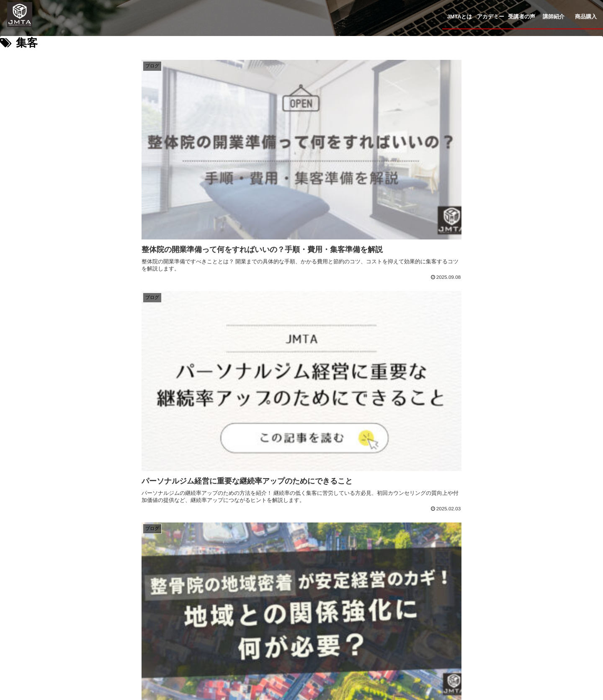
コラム (410, 607)
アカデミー (259, 607)
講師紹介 (365, 607)
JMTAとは (206, 607)
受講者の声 (313, 607)
